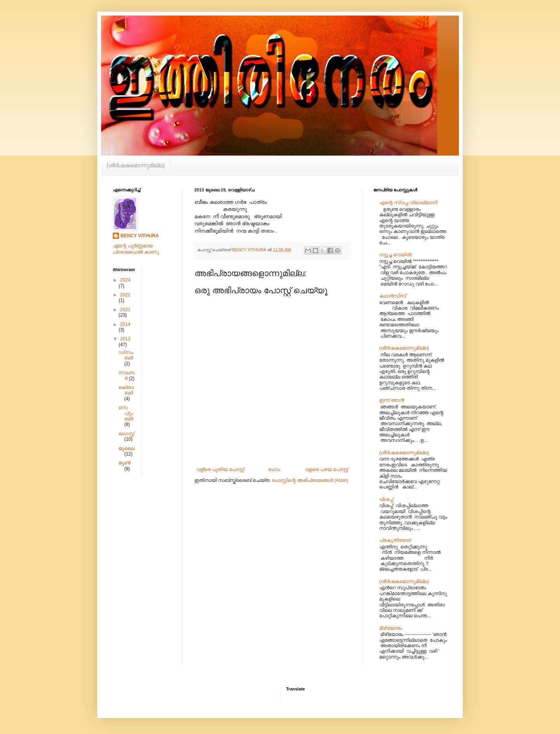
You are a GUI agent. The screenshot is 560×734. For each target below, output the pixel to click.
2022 (125, 295)
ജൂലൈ (126, 448)
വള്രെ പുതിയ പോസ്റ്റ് (220, 469)
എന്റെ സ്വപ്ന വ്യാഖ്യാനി (408, 203)
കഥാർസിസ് (393, 296)
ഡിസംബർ (126, 355)
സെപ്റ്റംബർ (126, 413)
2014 (125, 324)
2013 (125, 339)
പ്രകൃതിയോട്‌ (395, 540)
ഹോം (274, 469)
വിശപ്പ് (386, 499)
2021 (125, 310)
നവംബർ (126, 375)
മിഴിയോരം (391, 628)
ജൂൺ (124, 463)
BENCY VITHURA (140, 236)
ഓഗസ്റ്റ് (126, 434)
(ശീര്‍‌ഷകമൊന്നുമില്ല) (136, 165)
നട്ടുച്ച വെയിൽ (395, 255)
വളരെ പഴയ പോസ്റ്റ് (326, 469)
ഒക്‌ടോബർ (126, 390)
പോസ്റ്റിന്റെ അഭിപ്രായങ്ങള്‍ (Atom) (310, 480)
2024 (125, 280)
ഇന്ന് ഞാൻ (392, 400)
